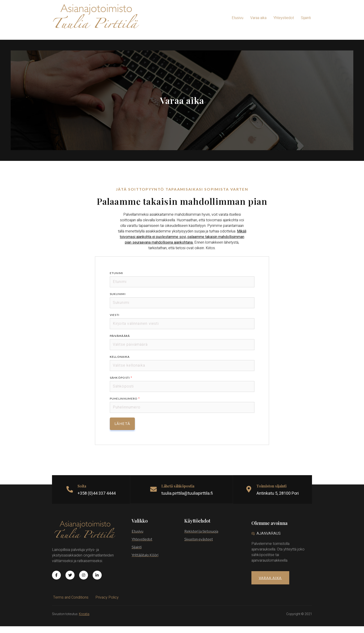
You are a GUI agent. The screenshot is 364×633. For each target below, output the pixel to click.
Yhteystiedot (284, 18)
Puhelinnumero (125, 405)
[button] (270, 585)
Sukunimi (118, 301)
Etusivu (237, 18)
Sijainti (306, 18)
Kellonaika (120, 363)
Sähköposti (121, 384)
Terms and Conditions (71, 604)
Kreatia (84, 621)
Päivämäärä (120, 343)
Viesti (115, 322)
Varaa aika (258, 18)
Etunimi (117, 280)
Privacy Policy (107, 604)
